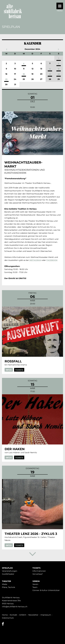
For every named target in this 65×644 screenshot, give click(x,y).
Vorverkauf (37, 574)
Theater (6, 581)
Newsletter (33, 615)
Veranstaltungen (10, 571)
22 (59, 74)
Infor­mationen (39, 571)
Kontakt (13, 615)
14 (50, 69)
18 (24, 74)
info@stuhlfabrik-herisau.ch (15, 607)
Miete (5, 584)
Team (35, 587)
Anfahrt (23, 615)
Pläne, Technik (9, 587)
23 (6, 79)
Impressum (46, 615)
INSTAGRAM (35, 260)
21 (50, 74)
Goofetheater (8, 574)
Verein (36, 581)
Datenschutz (8, 618)
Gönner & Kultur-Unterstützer (46, 590)
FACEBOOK (52, 260)
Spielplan (7, 568)
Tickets (19, 370)
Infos (9, 370)
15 (59, 69)
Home (5, 615)
